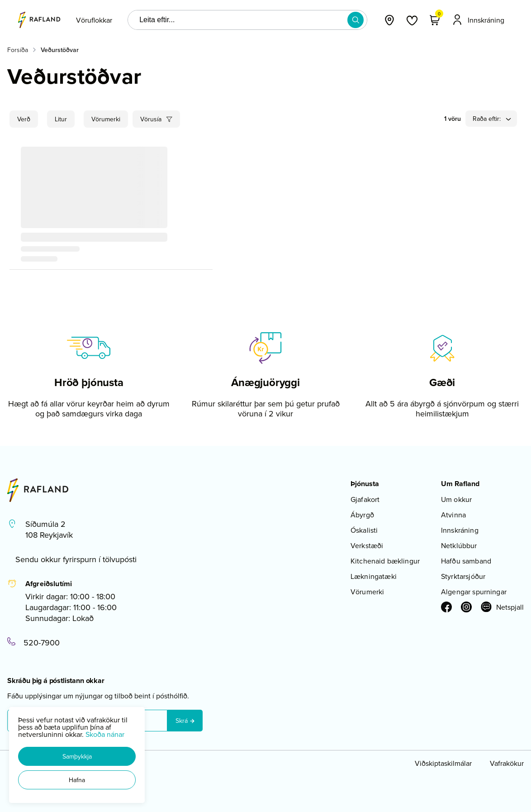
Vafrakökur (507, 763)
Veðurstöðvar (60, 50)
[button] (77, 756)
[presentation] (94, 20)
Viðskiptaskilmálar (443, 763)
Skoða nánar (105, 734)
